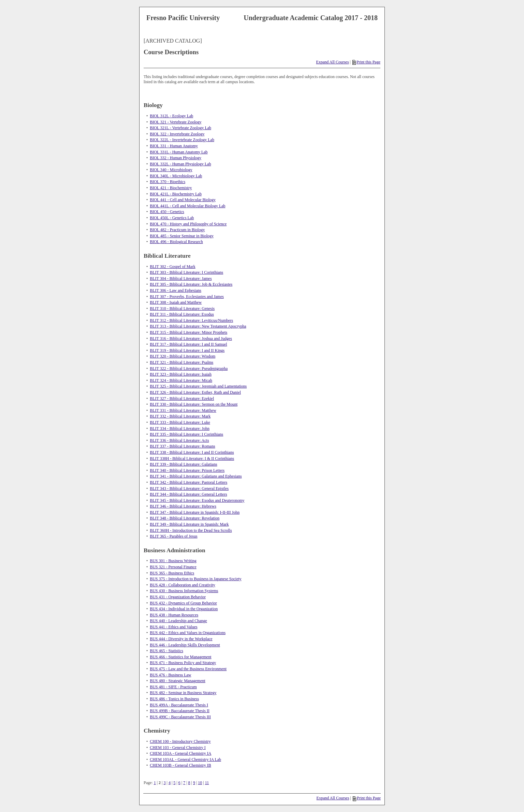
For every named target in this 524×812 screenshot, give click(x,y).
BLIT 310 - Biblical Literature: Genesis (182, 309)
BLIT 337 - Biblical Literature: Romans (182, 446)
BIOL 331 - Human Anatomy (174, 146)
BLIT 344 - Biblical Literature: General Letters (188, 494)
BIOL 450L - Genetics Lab (172, 218)
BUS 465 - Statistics (166, 651)
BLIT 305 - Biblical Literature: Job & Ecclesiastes (191, 284)
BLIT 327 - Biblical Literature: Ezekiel (182, 399)
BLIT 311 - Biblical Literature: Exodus (182, 314)
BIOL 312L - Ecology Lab (171, 116)
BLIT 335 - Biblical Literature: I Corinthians (186, 434)
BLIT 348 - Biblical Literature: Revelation (185, 518)
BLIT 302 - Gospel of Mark (172, 267)
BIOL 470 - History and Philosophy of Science (188, 224)
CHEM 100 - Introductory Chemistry (180, 741)
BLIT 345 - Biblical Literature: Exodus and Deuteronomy (197, 500)
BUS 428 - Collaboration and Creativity (183, 585)
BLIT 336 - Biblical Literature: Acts (179, 440)
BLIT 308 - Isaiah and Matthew (176, 302)
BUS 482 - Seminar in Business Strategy (183, 693)
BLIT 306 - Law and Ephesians (176, 290)
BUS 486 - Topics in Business (174, 699)
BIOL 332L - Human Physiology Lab (180, 164)
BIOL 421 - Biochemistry (171, 188)
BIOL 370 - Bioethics (168, 182)
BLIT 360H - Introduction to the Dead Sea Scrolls (191, 530)
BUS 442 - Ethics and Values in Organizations (188, 633)
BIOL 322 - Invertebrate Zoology (177, 134)
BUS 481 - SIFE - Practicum (173, 687)
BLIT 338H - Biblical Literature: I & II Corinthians (192, 458)
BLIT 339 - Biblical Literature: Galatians (183, 464)
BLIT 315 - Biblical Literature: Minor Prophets (188, 332)
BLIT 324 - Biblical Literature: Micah (181, 380)
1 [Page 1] (155, 783)
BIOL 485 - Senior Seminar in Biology (182, 236)
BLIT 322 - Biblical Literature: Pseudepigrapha (189, 369)
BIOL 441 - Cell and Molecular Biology (183, 200)
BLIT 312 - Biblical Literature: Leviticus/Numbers (191, 320)
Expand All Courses (333, 62)
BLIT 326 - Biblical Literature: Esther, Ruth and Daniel (195, 392)
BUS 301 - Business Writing (173, 561)
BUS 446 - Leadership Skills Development (185, 645)
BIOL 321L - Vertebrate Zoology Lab (180, 128)
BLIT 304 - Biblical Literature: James (181, 279)
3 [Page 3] (164, 783)
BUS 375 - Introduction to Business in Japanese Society (196, 579)
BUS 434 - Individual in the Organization (184, 609)
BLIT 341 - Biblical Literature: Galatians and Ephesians (196, 476)
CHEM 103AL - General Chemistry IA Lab (185, 760)
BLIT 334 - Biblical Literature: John (180, 428)
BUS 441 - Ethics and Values (173, 627)
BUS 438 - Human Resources (174, 615)
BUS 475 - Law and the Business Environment (188, 669)
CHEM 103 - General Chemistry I (178, 748)
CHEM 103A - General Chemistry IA (180, 753)
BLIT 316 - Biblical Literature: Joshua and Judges (191, 339)
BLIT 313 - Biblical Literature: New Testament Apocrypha (198, 326)
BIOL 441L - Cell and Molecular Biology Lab (187, 206)
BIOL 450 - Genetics (167, 212)
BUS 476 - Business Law (170, 675)
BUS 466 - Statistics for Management (180, 657)
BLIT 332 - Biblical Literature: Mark (180, 416)
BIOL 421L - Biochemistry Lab (176, 194)
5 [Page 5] (174, 783)
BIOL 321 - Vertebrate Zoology (176, 122)
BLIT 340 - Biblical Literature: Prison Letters (187, 470)
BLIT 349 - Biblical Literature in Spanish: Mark (189, 524)
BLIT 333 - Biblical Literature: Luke (180, 422)
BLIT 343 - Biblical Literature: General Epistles (189, 488)
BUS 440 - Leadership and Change (178, 621)
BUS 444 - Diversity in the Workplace (181, 639)
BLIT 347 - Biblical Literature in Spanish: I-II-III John (195, 512)
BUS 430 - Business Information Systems (184, 591)
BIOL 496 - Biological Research (176, 242)
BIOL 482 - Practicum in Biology (177, 230)
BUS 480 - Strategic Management (178, 681)
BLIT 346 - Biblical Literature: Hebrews (183, 506)
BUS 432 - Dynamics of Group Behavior (183, 603)
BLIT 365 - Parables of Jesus (173, 536)
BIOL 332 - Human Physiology (176, 158)
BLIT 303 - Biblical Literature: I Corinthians (186, 272)
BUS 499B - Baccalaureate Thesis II (180, 711)
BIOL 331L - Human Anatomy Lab (179, 152)
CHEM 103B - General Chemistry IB (180, 765)
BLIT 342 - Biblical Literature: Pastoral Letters (188, 482)
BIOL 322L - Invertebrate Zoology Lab (182, 140)
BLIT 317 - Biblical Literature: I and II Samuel (188, 344)
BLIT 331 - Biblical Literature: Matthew (183, 410)
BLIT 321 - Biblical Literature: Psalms (181, 362)
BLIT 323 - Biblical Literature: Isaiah (181, 374)
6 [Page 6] (179, 783)
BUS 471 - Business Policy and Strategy (183, 663)
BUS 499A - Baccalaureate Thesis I (179, 705)
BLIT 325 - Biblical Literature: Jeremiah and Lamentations (198, 386)
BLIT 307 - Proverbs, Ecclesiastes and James (187, 297)
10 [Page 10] (200, 783)
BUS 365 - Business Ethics (172, 573)
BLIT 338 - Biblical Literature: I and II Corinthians (192, 452)
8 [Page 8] (189, 783)
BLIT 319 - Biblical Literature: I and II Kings (187, 350)
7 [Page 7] (184, 783)
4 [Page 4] (170, 783)
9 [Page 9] (194, 783)
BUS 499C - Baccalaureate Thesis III (180, 717)
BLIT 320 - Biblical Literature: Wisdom (183, 356)
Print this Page (366, 62)
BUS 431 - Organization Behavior (178, 597)
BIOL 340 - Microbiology (171, 170)
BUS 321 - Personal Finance (173, 567)
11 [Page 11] (207, 783)
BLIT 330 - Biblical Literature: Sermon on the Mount (194, 404)
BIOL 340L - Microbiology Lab (176, 176)
